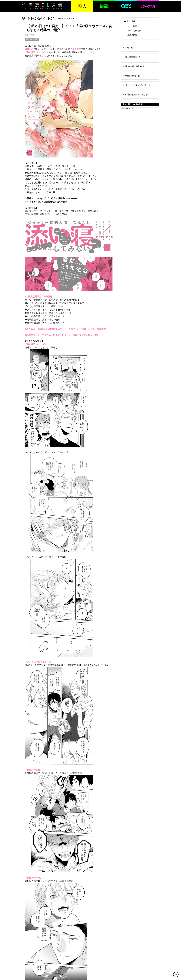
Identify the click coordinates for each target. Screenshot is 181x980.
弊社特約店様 (34, 323)
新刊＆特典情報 (32, 39)
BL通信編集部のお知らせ (136, 95)
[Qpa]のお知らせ (132, 76)
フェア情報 (132, 26)
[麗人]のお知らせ (132, 57)
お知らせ (129, 47)
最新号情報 (132, 35)
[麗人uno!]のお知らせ (134, 66)
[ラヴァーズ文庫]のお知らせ (138, 85)
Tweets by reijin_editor (128, 108)
